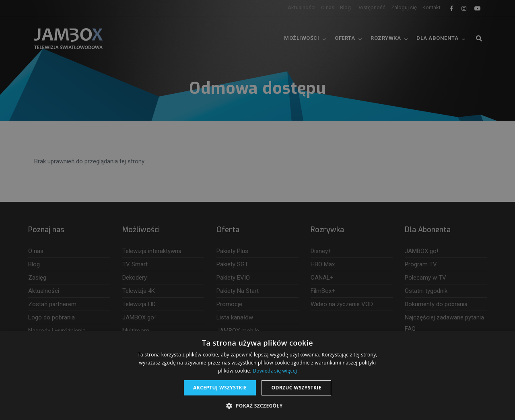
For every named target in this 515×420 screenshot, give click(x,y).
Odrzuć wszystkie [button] (296, 388)
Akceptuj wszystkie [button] (220, 388)
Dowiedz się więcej (275, 371)
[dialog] (257, 210)
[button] (257, 406)
